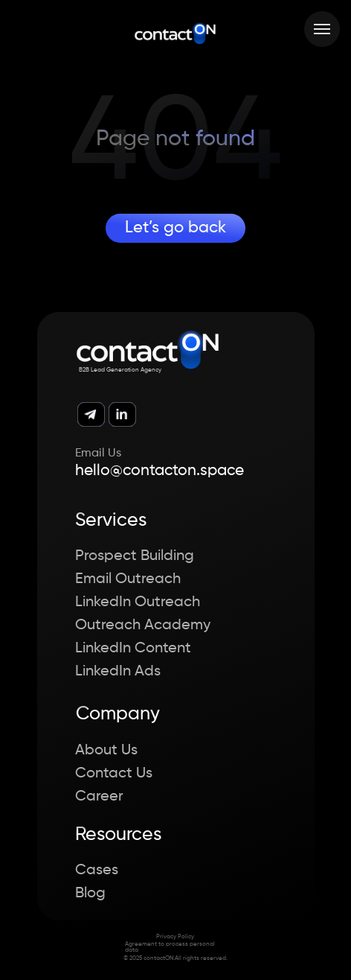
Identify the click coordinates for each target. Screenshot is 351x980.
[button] (321, 949)
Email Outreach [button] (128, 579)
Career (99, 797)
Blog (90, 894)
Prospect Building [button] (135, 556)
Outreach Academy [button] (143, 626)
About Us (106, 751)
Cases (97, 871)
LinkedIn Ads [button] (118, 672)
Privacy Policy (175, 937)
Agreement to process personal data (170, 947)
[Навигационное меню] (322, 29)
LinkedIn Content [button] (133, 649)
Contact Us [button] (114, 774)
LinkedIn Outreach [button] (138, 602)
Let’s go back (175, 228)
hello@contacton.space (160, 471)
